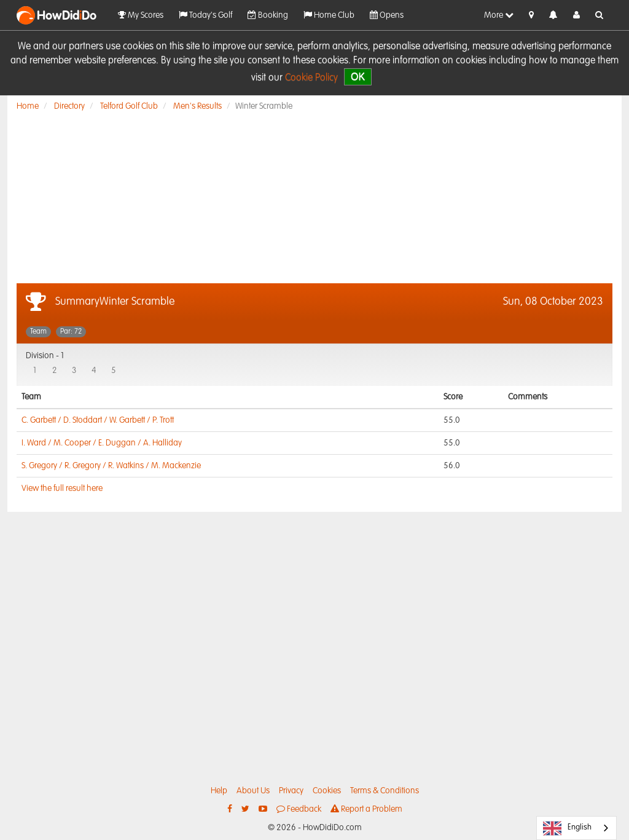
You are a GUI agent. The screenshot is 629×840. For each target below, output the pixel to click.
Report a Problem (366, 809)
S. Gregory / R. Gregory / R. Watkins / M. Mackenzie (111, 466)
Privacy (291, 791)
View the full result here (62, 489)
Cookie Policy (311, 78)
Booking (268, 15)
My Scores (141, 15)
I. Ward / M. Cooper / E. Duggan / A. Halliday (102, 443)
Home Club (329, 15)
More (499, 15)
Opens (387, 15)
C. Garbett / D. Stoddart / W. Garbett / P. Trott (98, 420)
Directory (69, 106)
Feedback (299, 809)
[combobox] (576, 828)
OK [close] (358, 77)
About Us (253, 791)
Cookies (327, 791)
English (567, 828)
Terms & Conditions (385, 791)
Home (28, 106)
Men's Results (197, 106)
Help (219, 791)
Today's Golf (205, 15)
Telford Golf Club (129, 106)
